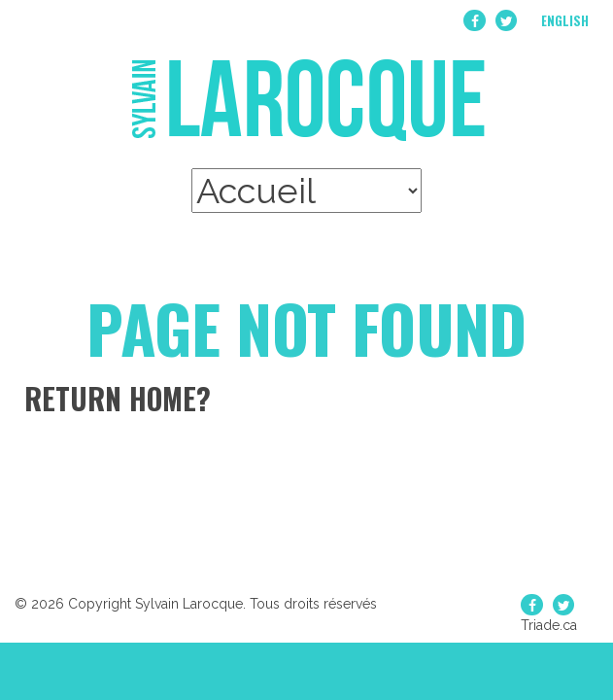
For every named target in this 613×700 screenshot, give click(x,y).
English (565, 20)
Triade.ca (549, 625)
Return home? (118, 398)
